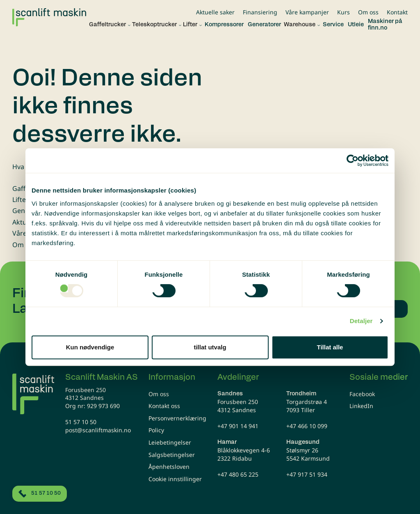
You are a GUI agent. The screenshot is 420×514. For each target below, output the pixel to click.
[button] (108, 25)
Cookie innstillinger (175, 479)
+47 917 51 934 (307, 474)
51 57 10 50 (81, 422)
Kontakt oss (164, 406)
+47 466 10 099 (307, 426)
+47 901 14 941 (238, 426)
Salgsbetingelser (172, 455)
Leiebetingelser (170, 442)
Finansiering (260, 12)
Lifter (21, 200)
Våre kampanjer (307, 12)
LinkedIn (361, 406)
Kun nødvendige (90, 347)
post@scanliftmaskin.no (98, 430)
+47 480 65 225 (238, 474)
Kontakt (397, 12)
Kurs (344, 12)
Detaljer (361, 321)
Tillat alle (330, 347)
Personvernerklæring (177, 418)
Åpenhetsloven (169, 467)
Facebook (362, 394)
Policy (156, 430)
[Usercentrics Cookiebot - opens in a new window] (353, 161)
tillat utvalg (210, 347)
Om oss (368, 12)
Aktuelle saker (215, 12)
